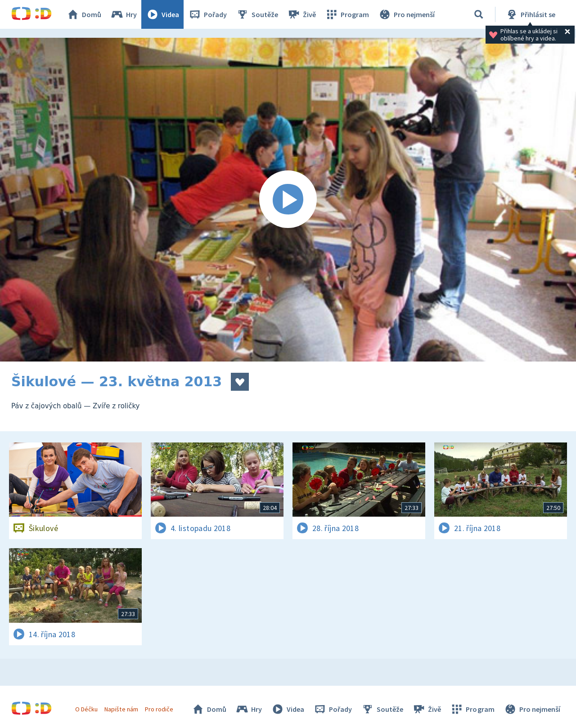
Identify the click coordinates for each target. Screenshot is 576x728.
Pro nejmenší (406, 14)
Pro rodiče (159, 709)
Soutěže (257, 14)
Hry (124, 14)
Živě (301, 14)
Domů (84, 14)
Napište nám (121, 709)
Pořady (207, 14)
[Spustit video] (288, 200)
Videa (162, 14)
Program (347, 14)
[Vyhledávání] (479, 14)
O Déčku (86, 709)
